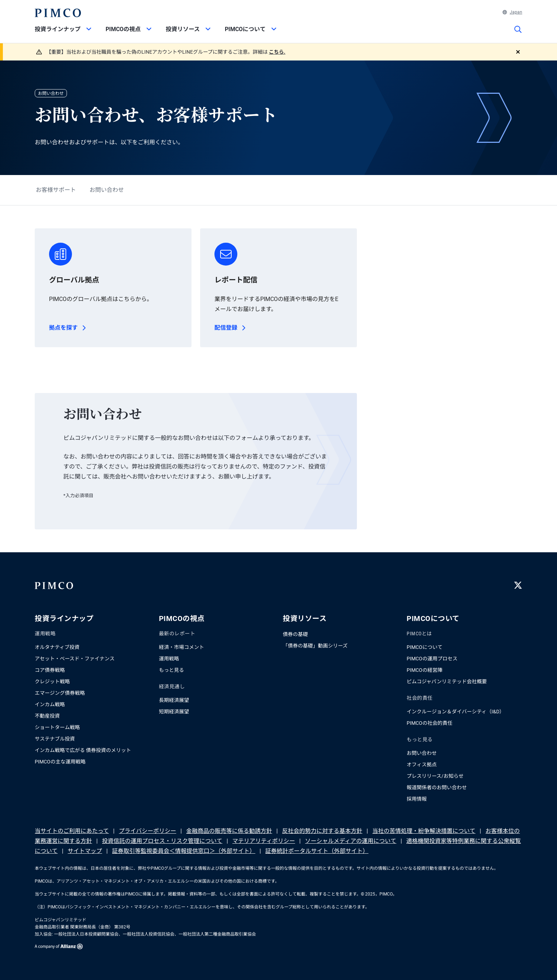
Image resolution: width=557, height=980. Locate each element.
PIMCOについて (425, 647)
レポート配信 (236, 280)
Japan (512, 12)
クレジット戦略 (52, 681)
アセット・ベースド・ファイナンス (75, 659)
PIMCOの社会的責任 (430, 723)
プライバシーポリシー (147, 831)
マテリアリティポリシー (264, 841)
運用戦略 (169, 659)
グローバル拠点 (74, 280)
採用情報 (417, 799)
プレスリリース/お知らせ (435, 776)
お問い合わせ (107, 190)
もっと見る (171, 670)
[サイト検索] (518, 34)
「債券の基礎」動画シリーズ (315, 646)
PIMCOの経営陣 (425, 670)
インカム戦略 (50, 704)
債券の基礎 (295, 634)
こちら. (277, 52)
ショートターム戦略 (57, 727)
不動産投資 (47, 716)
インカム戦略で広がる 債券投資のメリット (83, 750)
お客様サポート (56, 190)
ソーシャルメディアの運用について (351, 841)
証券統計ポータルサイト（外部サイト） (317, 851)
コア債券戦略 (50, 670)
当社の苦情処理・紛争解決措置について (424, 831)
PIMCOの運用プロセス (432, 659)
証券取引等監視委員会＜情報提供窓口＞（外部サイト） (184, 851)
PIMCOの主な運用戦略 (60, 762)
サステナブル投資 (55, 739)
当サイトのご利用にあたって (72, 831)
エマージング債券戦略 (60, 693)
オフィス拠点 (422, 765)
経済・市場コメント (181, 647)
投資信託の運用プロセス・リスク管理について (162, 841)
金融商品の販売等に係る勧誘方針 (229, 831)
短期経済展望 (174, 712)
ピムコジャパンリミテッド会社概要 (447, 681)
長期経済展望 (174, 700)
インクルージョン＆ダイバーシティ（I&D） (456, 712)
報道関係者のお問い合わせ (437, 787)
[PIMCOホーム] (58, 13)
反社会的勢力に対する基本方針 (322, 831)
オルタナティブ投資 (57, 647)
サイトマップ (85, 851)
